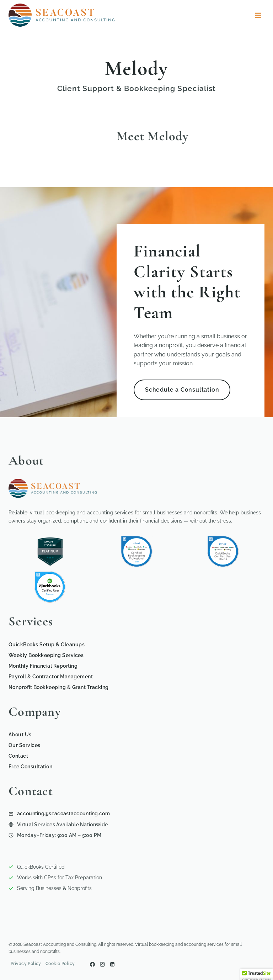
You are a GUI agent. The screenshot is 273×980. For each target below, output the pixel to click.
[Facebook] (92, 964)
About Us (20, 735)
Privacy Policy (26, 964)
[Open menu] (258, 15)
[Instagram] (102, 964)
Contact (18, 756)
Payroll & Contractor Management (51, 677)
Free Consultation (30, 767)
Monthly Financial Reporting (43, 666)
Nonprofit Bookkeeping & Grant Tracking (59, 687)
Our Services (25, 745)
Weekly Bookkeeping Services (46, 655)
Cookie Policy (60, 964)
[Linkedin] (112, 964)
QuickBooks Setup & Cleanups (47, 645)
